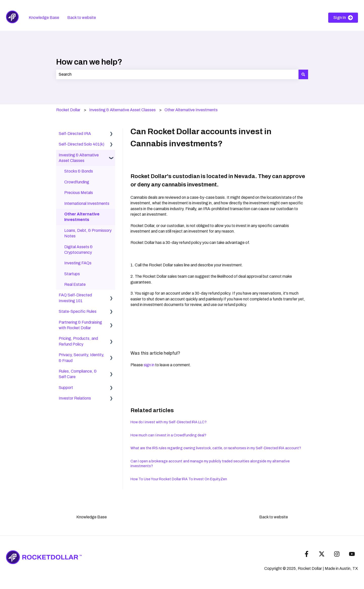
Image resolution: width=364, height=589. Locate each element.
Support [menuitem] (66, 388)
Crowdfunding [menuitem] (77, 182)
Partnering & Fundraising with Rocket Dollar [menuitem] (80, 325)
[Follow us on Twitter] (322, 554)
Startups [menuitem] (72, 274)
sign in (149, 365)
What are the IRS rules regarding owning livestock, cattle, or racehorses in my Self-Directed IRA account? (216, 448)
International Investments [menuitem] (87, 203)
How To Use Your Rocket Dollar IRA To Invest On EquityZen (179, 479)
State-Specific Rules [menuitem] (78, 311)
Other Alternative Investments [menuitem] (82, 217)
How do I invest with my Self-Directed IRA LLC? (169, 422)
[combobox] (177, 74)
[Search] (303, 74)
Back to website (82, 18)
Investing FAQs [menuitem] (78, 263)
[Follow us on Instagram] (337, 554)
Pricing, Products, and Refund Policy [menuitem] (78, 341)
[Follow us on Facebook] (307, 554)
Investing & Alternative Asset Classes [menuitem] (79, 158)
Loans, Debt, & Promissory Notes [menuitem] (88, 233)
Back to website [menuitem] (274, 517)
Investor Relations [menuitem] (75, 398)
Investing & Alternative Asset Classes (122, 110)
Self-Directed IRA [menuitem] (75, 134)
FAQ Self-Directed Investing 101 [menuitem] (75, 298)
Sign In (343, 18)
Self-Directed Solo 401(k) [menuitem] (81, 144)
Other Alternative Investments (191, 110)
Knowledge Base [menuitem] (92, 517)
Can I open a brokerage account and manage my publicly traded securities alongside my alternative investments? (210, 464)
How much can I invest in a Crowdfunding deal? (168, 435)
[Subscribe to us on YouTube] (352, 554)
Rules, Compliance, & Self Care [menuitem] (78, 374)
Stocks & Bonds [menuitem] (79, 171)
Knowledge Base (44, 18)
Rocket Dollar (68, 110)
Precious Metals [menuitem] (79, 193)
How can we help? (89, 62)
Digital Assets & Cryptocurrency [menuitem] (78, 250)
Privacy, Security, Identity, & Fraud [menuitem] (81, 358)
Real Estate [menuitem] (75, 284)
